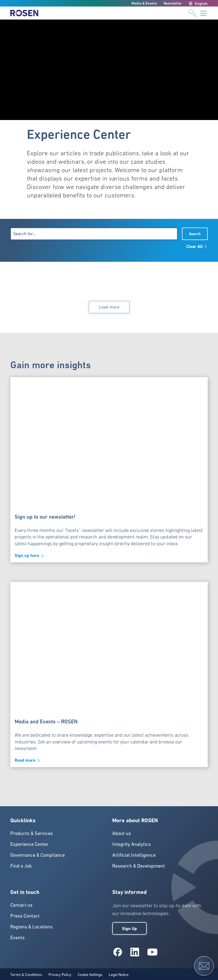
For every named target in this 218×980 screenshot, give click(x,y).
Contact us (21, 905)
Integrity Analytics (132, 844)
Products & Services (32, 833)
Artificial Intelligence (134, 855)
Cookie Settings (90, 975)
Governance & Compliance (38, 855)
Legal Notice (119, 975)
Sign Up (129, 929)
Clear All (197, 247)
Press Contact (25, 916)
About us (122, 833)
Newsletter (173, 3)
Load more (109, 307)
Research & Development (139, 866)
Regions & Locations (31, 927)
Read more (28, 760)
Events (17, 938)
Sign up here (30, 556)
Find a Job (21, 866)
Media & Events (144, 3)
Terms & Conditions (26, 975)
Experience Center (29, 844)
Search (195, 234)
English (198, 4)
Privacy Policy (60, 975)
